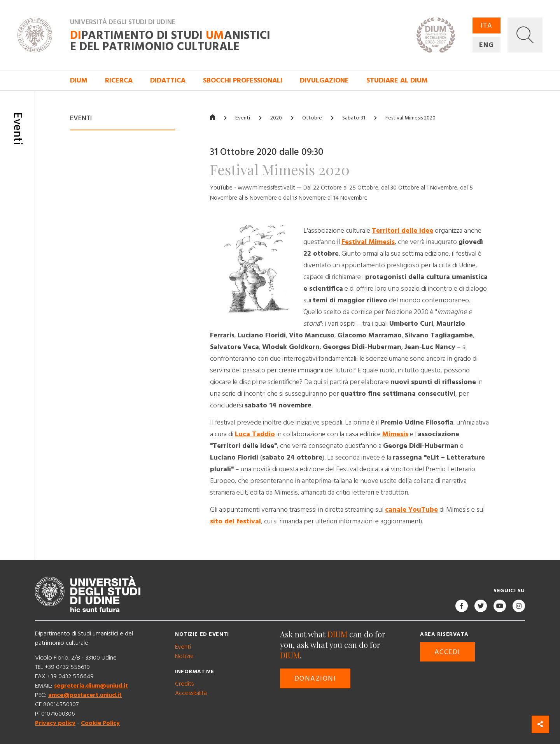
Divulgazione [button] (324, 80)
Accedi (447, 652)
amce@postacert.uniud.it (85, 695)
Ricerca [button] (119, 80)
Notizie (184, 656)
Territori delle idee (402, 231)
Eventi (243, 118)
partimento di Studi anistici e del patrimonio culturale (170, 41)
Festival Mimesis (368, 242)
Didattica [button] (168, 80)
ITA (486, 25)
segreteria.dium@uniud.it (91, 686)
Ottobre (312, 118)
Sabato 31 (354, 118)
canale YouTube (411, 510)
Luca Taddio (255, 434)
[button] (525, 35)
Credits (184, 684)
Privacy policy (55, 723)
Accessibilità (191, 693)
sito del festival (235, 521)
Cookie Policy (100, 723)
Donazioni (315, 678)
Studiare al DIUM (397, 80)
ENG (486, 45)
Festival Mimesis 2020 (410, 118)
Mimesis (395, 434)
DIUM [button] (79, 80)
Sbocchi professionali (243, 80)
